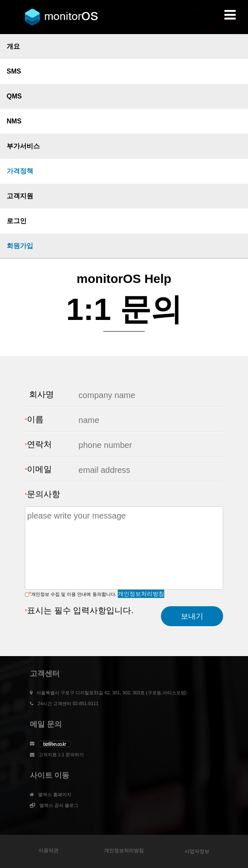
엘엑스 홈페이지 (55, 794)
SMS (14, 71)
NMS (14, 121)
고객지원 (20, 196)
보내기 (192, 616)
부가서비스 (23, 146)
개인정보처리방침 (141, 594)
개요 (13, 46)
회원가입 (20, 246)
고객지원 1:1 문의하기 (61, 755)
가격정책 (20, 171)
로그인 (17, 221)
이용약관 (49, 851)
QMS (14, 96)
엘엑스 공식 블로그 (59, 805)
